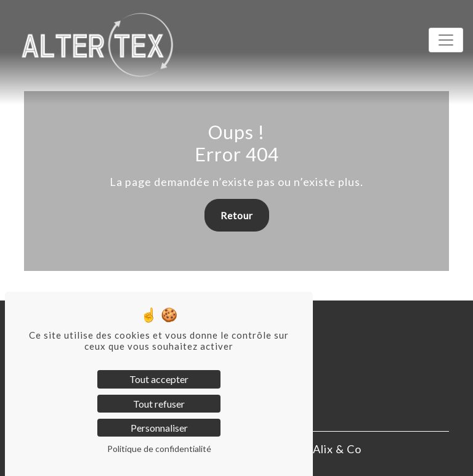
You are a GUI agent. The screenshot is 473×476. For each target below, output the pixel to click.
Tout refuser (159, 404)
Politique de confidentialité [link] (159, 449)
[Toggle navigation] (446, 40)
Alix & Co (337, 449)
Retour (237, 215)
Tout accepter (159, 379)
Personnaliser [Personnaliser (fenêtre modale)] (159, 428)
